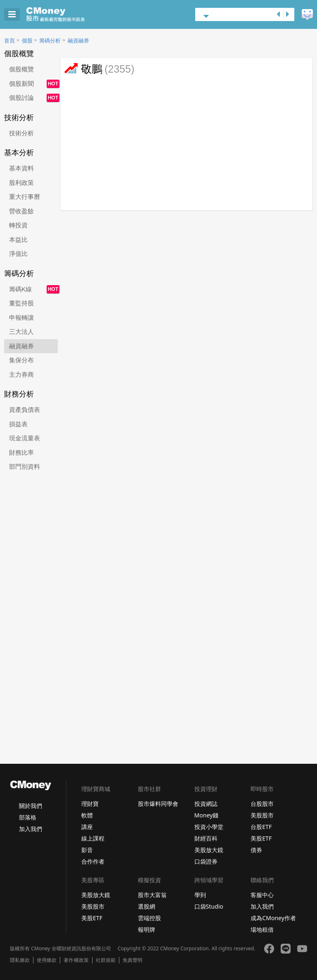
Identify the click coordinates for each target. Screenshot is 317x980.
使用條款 (47, 960)
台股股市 (262, 804)
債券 (256, 850)
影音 (87, 850)
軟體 (87, 815)
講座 (87, 827)
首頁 (9, 41)
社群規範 (106, 960)
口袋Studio (209, 906)
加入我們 (31, 829)
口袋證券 (206, 861)
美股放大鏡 (209, 850)
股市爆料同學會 (158, 804)
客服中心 (262, 895)
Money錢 (207, 815)
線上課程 (93, 838)
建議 (307, 15)
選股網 (147, 906)
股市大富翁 (152, 895)
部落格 (28, 817)
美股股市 (262, 815)
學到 (200, 895)
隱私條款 (20, 960)
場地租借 (262, 929)
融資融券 (78, 41)
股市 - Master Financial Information (68, 14)
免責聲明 (132, 960)
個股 (27, 41)
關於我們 (31, 806)
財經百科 (206, 838)
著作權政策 (76, 960)
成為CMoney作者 (273, 918)
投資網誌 (206, 804)
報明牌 (147, 929)
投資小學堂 (209, 827)
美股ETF (261, 838)
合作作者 (93, 861)
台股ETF (261, 827)
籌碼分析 (50, 41)
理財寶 (90, 804)
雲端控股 (149, 918)
